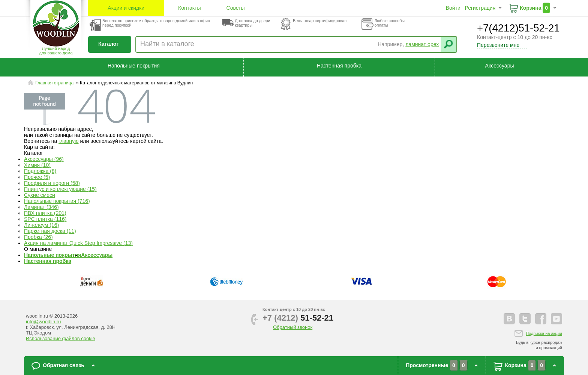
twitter (525, 319)
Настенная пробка (339, 66)
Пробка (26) (38, 237)
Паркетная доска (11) (50, 231)
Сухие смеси (40, 195)
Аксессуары (500, 66)
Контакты (189, 8)
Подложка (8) (40, 171)
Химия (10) (37, 165)
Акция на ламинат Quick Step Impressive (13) (78, 243)
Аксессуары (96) (44, 159)
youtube (556, 319)
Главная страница (55, 83)
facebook (541, 319)
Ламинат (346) (41, 207)
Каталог (108, 44)
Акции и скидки (126, 8)
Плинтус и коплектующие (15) (60, 189)
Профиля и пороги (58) (52, 183)
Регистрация (480, 8)
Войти (453, 8)
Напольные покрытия (134, 66)
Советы (236, 8)
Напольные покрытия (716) (57, 201)
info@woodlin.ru (43, 322)
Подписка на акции (544, 333)
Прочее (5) (37, 177)
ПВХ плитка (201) (45, 213)
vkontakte (509, 319)
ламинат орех (422, 44)
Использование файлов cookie (61, 338)
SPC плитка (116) (45, 219)
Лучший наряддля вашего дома (56, 51)
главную (68, 141)
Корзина (530, 8)
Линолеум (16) (41, 225)
